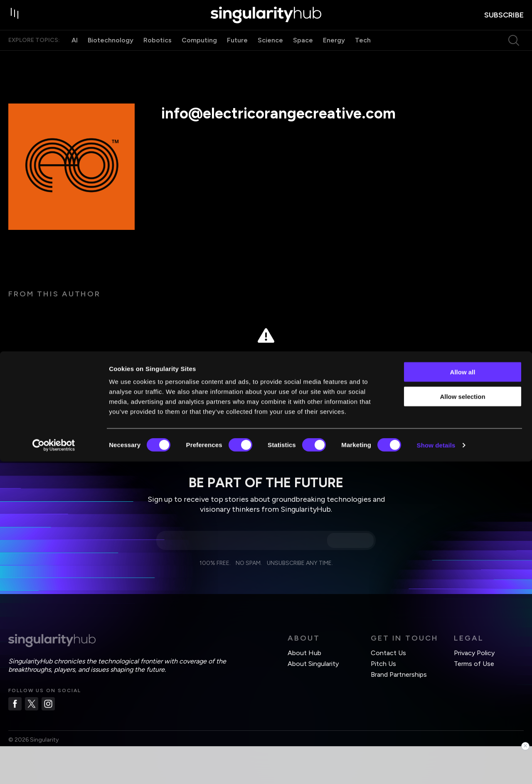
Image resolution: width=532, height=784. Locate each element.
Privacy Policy (474, 653)
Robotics (158, 53)
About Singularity (313, 664)
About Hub (304, 653)
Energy (334, 53)
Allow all (463, 694)
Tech (363, 53)
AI (75, 53)
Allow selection (462, 719)
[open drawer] (17, 22)
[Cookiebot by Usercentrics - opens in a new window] (54, 768)
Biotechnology (111, 53)
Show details (436, 768)
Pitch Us (383, 664)
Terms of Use (474, 664)
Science (270, 53)
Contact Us (388, 653)
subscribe (504, 21)
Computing (199, 53)
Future (237, 53)
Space (303, 53)
